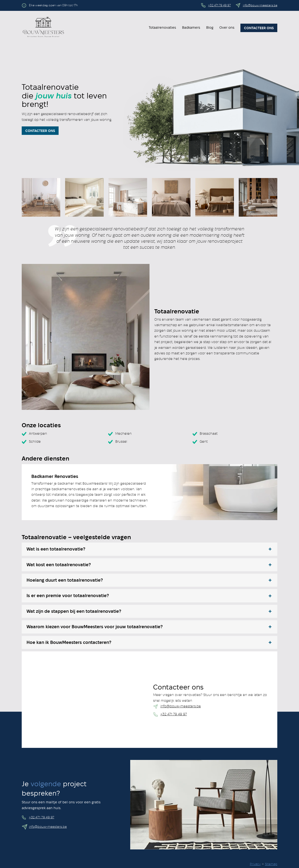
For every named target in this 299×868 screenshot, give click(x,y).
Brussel (121, 442)
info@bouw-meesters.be (260, 5)
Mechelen (123, 434)
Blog (210, 28)
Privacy (255, 864)
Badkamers (191, 28)
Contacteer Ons (40, 131)
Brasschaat (209, 434)
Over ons (227, 28)
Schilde (35, 442)
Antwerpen (38, 434)
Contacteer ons (259, 28)
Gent (204, 442)
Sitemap (271, 864)
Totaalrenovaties (162, 28)
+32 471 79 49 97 (219, 5)
